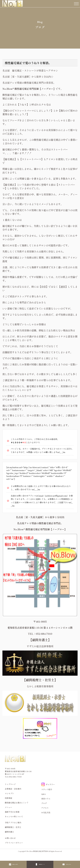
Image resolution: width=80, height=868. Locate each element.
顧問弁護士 (9, 832)
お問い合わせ (69, 864)
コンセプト (9, 793)
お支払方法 (46, 812)
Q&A (44, 794)
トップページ (10, 784)
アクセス (45, 808)
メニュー (8, 807)
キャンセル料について (14, 816)
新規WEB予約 (15, 864)
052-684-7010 (15, 777)
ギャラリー (48, 784)
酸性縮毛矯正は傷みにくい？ (17, 803)
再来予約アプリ (42, 864)
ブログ (44, 803)
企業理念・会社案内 (13, 789)
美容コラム (46, 799)
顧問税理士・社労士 (13, 827)
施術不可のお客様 (12, 812)
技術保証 (8, 798)
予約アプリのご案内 (13, 823)
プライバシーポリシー (14, 843)
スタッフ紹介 (47, 789)
